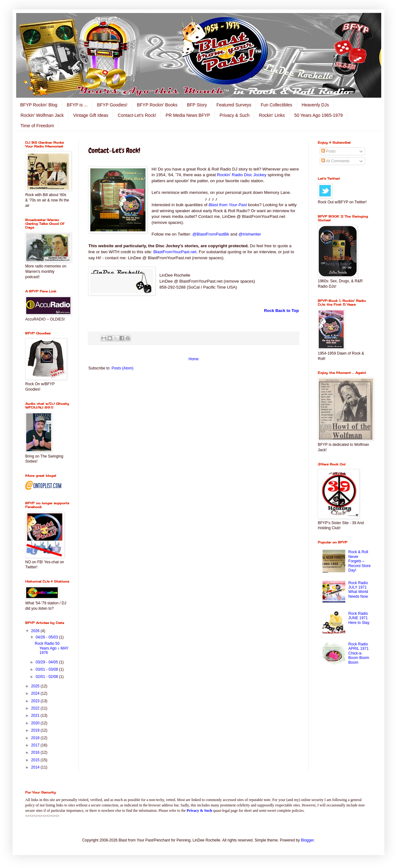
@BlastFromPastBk (210, 234)
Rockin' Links (272, 115)
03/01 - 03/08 (47, 669)
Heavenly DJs (315, 105)
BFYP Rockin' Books (157, 105)
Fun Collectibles (276, 105)
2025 (36, 686)
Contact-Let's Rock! (137, 115)
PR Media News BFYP (188, 115)
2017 (36, 745)
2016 (36, 752)
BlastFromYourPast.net (175, 252)
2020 (36, 723)
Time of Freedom (37, 126)
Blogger (308, 840)
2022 (36, 708)
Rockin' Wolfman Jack (42, 115)
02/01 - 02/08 (47, 677)
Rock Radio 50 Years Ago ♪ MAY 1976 (52, 648)
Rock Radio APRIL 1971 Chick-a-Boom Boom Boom (359, 653)
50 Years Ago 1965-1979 (319, 115)
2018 (36, 738)
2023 (36, 701)
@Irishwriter (250, 234)
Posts (328, 151)
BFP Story (197, 105)
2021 (36, 715)
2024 (36, 693)
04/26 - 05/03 (47, 637)
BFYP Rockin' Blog (39, 105)
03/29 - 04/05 (47, 662)
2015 (36, 760)
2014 (36, 767)
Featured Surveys (234, 105)
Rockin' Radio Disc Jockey (242, 175)
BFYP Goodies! (112, 105)
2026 (36, 631)
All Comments (335, 161)
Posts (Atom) (122, 368)
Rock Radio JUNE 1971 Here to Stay (359, 618)
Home (193, 359)
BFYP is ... (77, 105)
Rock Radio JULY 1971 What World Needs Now (358, 590)
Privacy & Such (235, 115)
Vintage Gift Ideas (91, 115)
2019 (36, 730)
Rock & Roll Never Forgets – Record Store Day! (360, 561)
